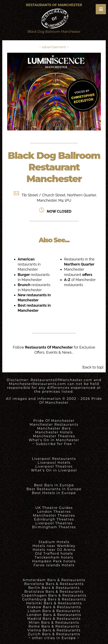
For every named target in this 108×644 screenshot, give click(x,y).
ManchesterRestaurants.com (37, 384)
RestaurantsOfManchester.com (62, 380)
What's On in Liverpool (54, 470)
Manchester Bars (54, 428)
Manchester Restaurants (54, 425)
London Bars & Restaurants (54, 615)
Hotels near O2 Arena (54, 550)
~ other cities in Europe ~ (54, 638)
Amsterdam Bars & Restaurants (54, 580)
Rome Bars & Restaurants (54, 626)
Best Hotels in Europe (54, 493)
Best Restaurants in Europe (54, 489)
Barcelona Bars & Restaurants (54, 584)
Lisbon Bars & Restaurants (54, 611)
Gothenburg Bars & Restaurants (54, 599)
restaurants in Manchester (29, 264)
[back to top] (93, 367)
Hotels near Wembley (54, 546)
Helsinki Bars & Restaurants (54, 603)
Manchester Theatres (54, 436)
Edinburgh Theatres (54, 519)
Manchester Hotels (54, 432)
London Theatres (54, 512)
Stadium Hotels (54, 542)
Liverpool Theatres (54, 466)
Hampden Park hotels (54, 561)
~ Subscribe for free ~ (54, 444)
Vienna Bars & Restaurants (54, 630)
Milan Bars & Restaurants (54, 623)
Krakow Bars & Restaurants (54, 607)
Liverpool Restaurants (54, 459)
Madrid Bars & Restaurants (54, 619)
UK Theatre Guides (54, 508)
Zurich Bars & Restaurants (54, 634)
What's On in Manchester (54, 440)
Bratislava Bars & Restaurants (54, 592)
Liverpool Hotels (54, 463)
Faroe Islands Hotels (54, 565)
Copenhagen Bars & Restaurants (54, 595)
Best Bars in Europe (54, 485)
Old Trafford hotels (54, 554)
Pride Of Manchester (54, 421)
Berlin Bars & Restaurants (54, 588)
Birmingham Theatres (54, 527)
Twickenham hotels (54, 557)
